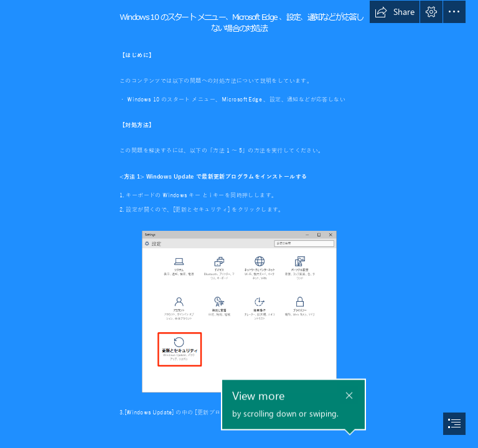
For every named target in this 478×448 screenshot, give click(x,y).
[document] (239, 224)
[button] (395, 12)
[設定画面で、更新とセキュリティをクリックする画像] (239, 311)
